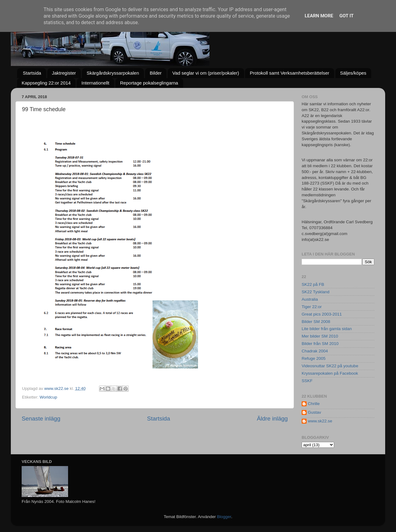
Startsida (32, 73)
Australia (310, 299)
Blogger (224, 517)
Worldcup (48, 397)
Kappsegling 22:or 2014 (46, 83)
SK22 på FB (313, 284)
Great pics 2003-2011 (322, 314)
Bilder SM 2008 (316, 322)
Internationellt (95, 83)
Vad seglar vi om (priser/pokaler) (206, 73)
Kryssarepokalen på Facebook (330, 373)
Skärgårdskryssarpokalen (113, 73)
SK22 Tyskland (316, 292)
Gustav (314, 412)
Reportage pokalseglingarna (149, 83)
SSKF (307, 381)
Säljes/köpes (353, 73)
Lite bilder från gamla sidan (327, 329)
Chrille (314, 404)
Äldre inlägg (272, 419)
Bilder (156, 73)
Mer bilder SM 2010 (320, 336)
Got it (346, 16)
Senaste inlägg (41, 419)
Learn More (319, 16)
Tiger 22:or (312, 307)
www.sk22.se (320, 421)
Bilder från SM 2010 (320, 344)
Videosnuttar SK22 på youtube (330, 366)
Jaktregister (64, 73)
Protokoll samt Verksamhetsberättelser (289, 73)
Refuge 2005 (314, 358)
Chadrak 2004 (315, 351)
